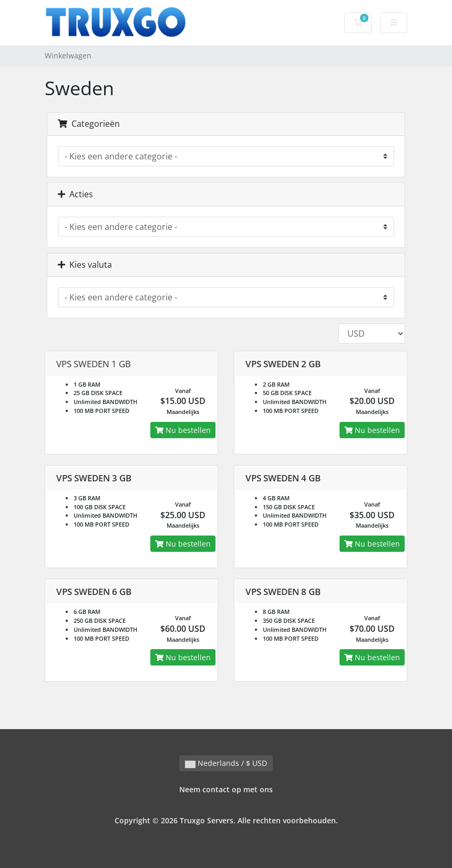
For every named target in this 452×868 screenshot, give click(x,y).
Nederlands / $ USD (226, 763)
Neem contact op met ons (226, 789)
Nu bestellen (183, 430)
